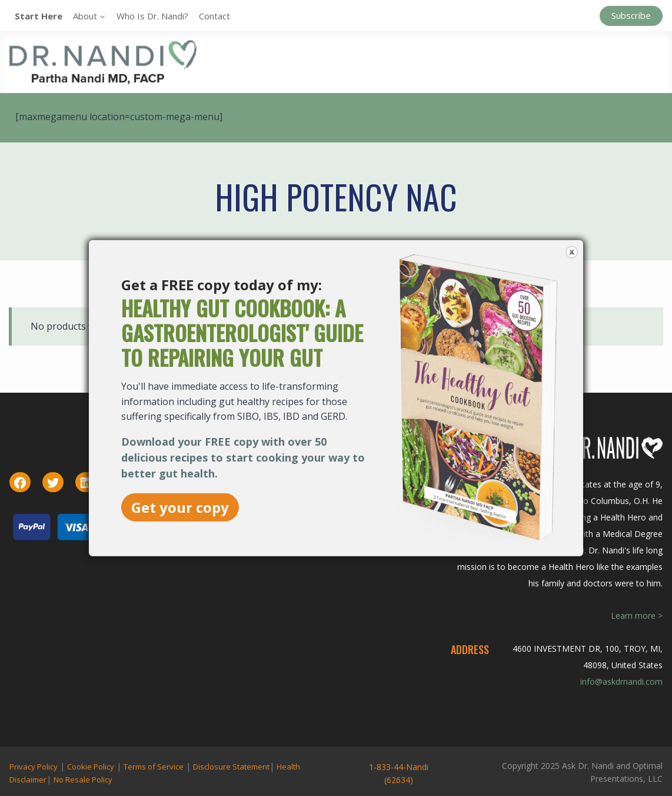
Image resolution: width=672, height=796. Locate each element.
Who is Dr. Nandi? (152, 16)
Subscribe (631, 15)
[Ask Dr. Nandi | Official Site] (103, 62)
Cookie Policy (91, 767)
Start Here (39, 16)
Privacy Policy (34, 767)
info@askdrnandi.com (621, 681)
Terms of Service (154, 767)
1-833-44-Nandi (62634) (399, 773)
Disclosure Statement (231, 767)
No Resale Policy (83, 780)
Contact (214, 16)
